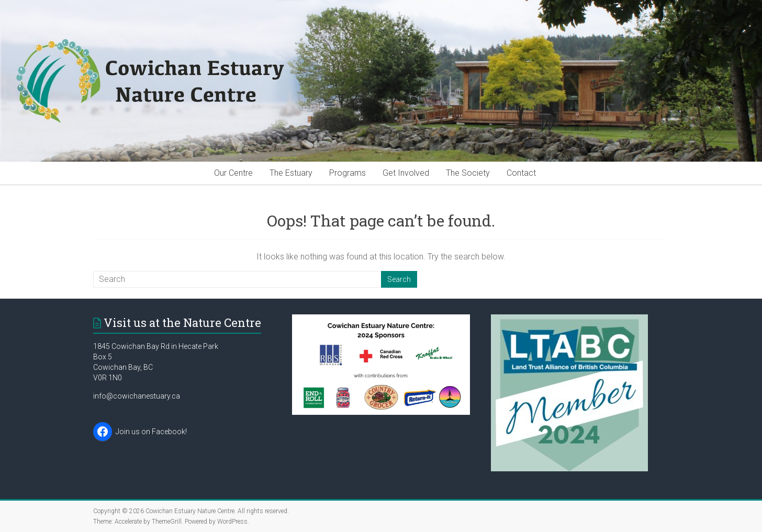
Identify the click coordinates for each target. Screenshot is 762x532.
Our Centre (233, 173)
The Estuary (291, 173)
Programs (348, 173)
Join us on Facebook (150, 432)
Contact (521, 173)
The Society (468, 173)
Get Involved (406, 173)
